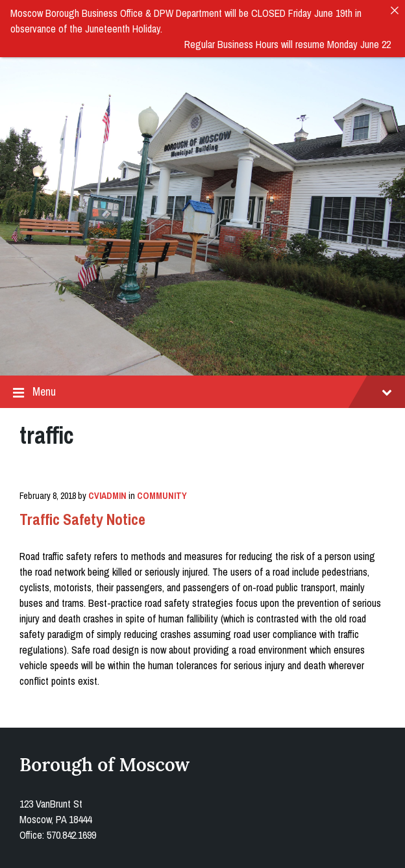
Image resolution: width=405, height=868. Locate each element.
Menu (202, 388)
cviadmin (107, 492)
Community (162, 492)
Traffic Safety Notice (82, 516)
